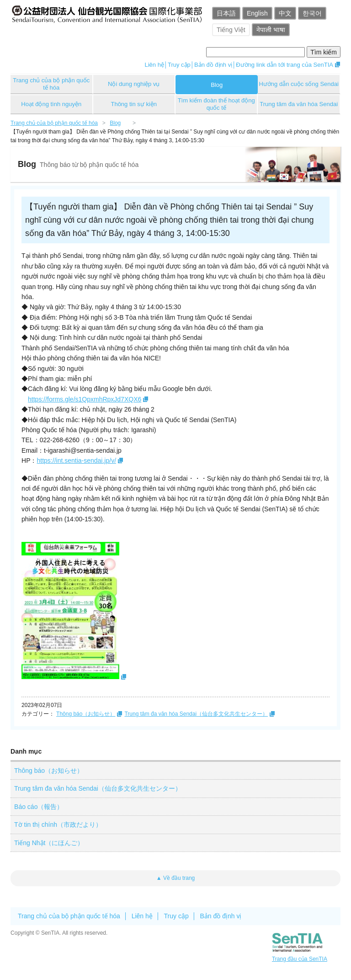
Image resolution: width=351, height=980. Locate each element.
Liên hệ (154, 65)
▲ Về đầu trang (176, 878)
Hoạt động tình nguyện (51, 104)
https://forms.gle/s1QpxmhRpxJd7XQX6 (85, 399)
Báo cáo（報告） (39, 807)
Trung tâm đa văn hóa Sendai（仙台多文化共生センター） (196, 714)
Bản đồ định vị (213, 65)
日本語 (226, 13)
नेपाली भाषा (271, 30)
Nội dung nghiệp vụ (134, 84)
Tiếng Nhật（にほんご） (49, 843)
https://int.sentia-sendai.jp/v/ (77, 461)
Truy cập (179, 65)
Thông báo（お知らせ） (86, 714)
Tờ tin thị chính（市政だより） (58, 825)
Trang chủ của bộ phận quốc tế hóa (51, 84)
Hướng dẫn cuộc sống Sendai (298, 84)
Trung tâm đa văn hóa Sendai (299, 104)
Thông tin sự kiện (134, 104)
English (257, 13)
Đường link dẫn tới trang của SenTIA (285, 65)
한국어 (312, 13)
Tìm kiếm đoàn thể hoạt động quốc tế (216, 104)
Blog (217, 85)
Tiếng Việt (231, 30)
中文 (285, 13)
